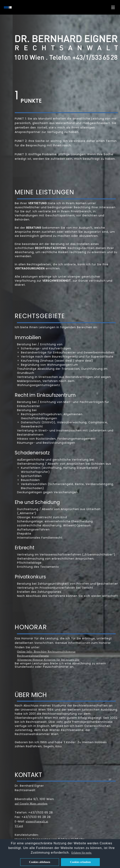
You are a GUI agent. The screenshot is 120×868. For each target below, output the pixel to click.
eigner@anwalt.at (37, 822)
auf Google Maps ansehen (31, 804)
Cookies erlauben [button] (80, 862)
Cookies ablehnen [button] (40, 862)
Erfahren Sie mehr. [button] (82, 853)
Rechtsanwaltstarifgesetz (33, 656)
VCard (19, 826)
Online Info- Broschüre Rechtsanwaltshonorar (46, 652)
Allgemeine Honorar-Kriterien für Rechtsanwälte (48, 660)
